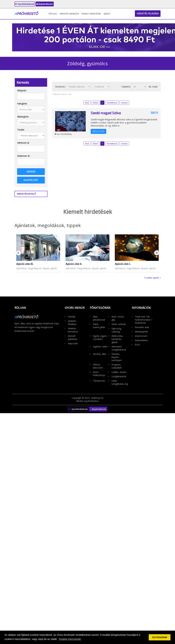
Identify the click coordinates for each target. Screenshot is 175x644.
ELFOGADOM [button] (160, 637)
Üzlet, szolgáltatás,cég (119, 382)
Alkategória (23, 117)
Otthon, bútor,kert (98, 366)
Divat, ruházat (119, 324)
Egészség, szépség (117, 330)
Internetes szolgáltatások (119, 348)
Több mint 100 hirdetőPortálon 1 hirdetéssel (144, 320)
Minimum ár (23, 143)
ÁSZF (138, 345)
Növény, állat (99, 354)
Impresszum (141, 336)
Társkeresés (99, 381)
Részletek (98, 131)
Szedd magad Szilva (106, 113)
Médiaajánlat (141, 332)
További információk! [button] (70, 639)
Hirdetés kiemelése (69, 14)
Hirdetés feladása (148, 13)
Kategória (22, 104)
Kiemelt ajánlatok (72, 337)
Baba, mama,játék (99, 326)
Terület (21, 130)
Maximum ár (23, 156)
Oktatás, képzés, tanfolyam (117, 357)
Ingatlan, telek (100, 347)
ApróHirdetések (25, 4)
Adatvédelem (141, 340)
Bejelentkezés (45, 4)
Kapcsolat (73, 343)
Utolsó (124, 103)
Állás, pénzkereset (99, 318)
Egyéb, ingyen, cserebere (100, 337)
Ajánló (107, 14)
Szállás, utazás (119, 372)
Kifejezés (22, 90)
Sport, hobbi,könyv (99, 374)
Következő (112, 103)
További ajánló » (152, 278)
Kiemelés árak (142, 327)
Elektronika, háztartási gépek (117, 339)
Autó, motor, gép (118, 318)
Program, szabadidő (117, 366)
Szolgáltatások (119, 376)
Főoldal (53, 14)
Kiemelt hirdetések (91, 14)
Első (87, 103)
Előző (95, 103)
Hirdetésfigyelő (26, 194)
